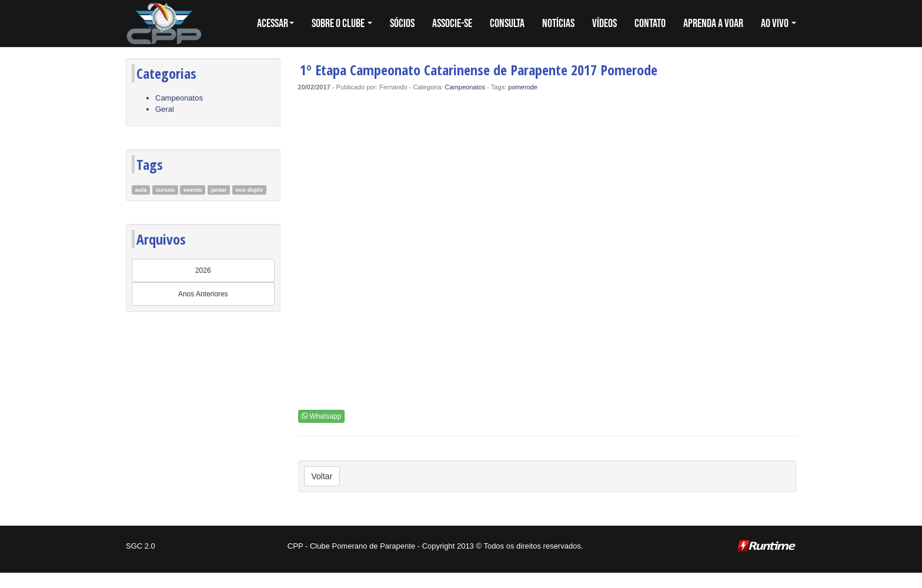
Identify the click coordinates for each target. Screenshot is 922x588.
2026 (203, 270)
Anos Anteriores (203, 294)
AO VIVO (779, 24)
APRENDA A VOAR (713, 24)
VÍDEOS (604, 24)
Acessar (275, 24)
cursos (165, 190)
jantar (219, 190)
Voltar (322, 476)
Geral (165, 109)
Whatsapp (322, 416)
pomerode (523, 87)
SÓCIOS (402, 24)
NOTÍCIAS (558, 24)
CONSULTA (507, 24)
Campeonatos (179, 98)
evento (193, 190)
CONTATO (650, 24)
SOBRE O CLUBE (342, 24)
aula (141, 190)
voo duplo (250, 190)
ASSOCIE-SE (452, 24)
